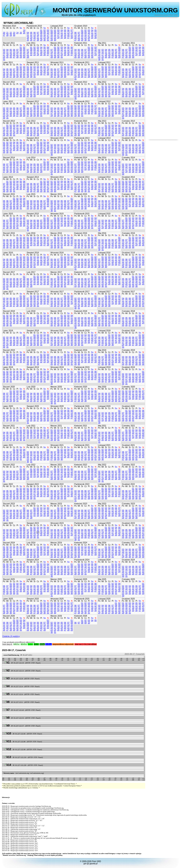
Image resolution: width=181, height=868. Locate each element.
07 (38, 33)
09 (45, 33)
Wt (7, 28)
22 (11, 33)
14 (38, 35)
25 (21, 33)
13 (35, 35)
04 (28, 33)
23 (14, 33)
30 (14, 35)
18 (28, 38)
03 (48, 30)
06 (35, 33)
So (21, 28)
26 (24, 33)
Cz (14, 28)
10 (48, 33)
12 (31, 35)
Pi (17, 28)
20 (4, 33)
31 (48, 40)
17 (48, 35)
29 (11, 35)
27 (4, 35)
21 (7, 33)
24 (17, 33)
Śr (11, 28)
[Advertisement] (163, 80)
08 (41, 33)
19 (24, 30)
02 (45, 30)
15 (41, 35)
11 (28, 35)
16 (45, 35)
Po (4, 28)
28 (7, 35)
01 (41, 30)
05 (31, 33)
